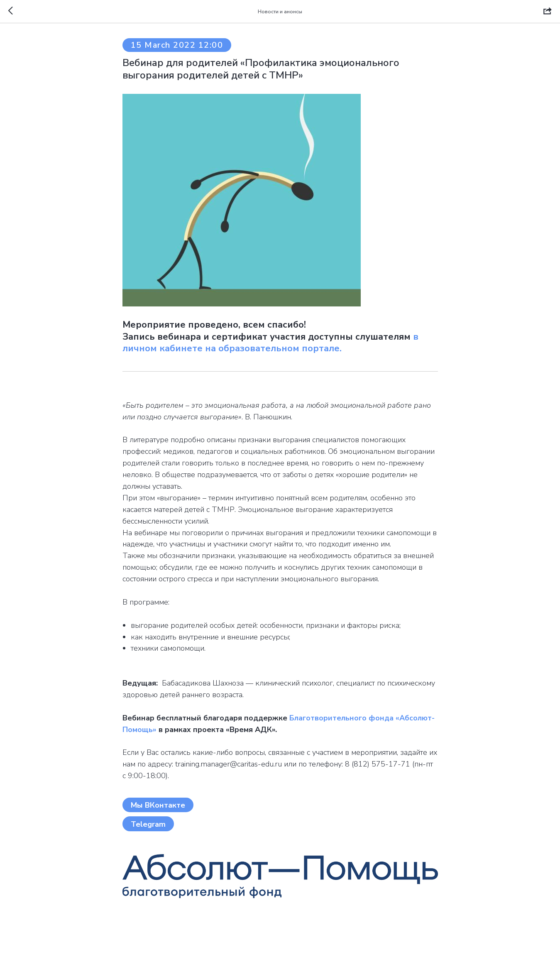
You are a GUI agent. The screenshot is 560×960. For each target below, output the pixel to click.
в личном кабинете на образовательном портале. (270, 343)
